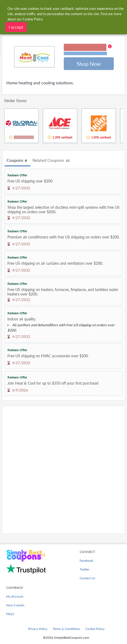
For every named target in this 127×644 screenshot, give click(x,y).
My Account (15, 596)
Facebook (86, 561)
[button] (88, 50)
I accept (16, 26)
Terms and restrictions (85, 53)
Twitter (84, 569)
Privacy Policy (38, 629)
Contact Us (87, 578)
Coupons (17, 160)
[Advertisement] (63, 470)
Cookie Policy (95, 629)
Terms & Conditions (66, 629)
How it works (15, 605)
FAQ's (10, 614)
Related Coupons (52, 160)
